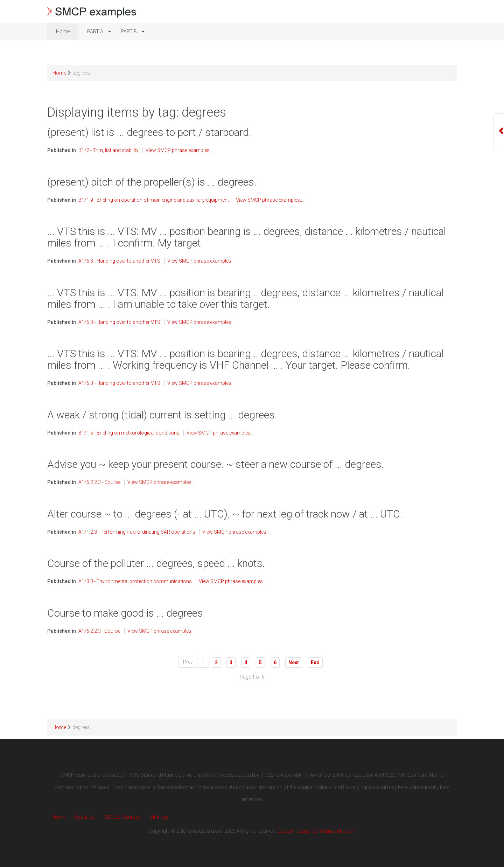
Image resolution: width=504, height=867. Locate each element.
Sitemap (159, 817)
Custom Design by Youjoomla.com (316, 831)
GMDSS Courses (122, 817)
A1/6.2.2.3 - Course (99, 482)
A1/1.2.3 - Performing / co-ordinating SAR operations (137, 532)
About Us (84, 817)
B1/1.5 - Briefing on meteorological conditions (129, 433)
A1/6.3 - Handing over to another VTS (119, 261)
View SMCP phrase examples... (179, 150)
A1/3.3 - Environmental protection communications (135, 581)
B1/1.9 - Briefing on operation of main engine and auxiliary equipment (154, 200)
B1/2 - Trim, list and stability (108, 150)
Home (58, 817)
